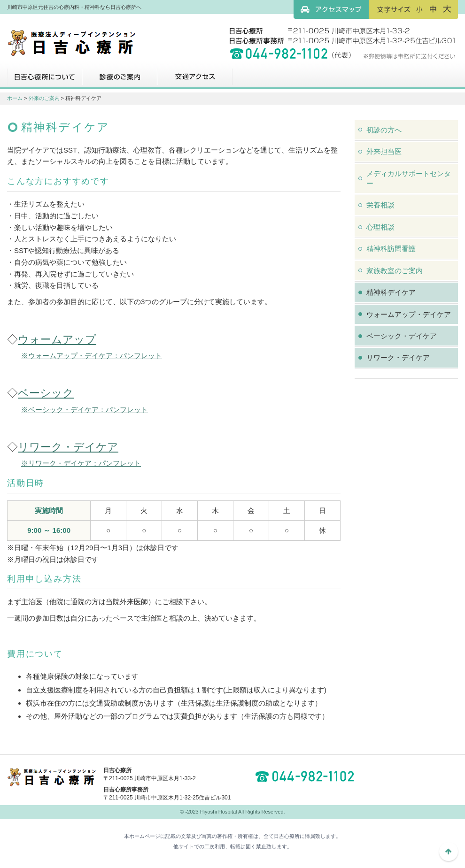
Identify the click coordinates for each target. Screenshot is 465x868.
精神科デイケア (391, 292)
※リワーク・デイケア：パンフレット (81, 463)
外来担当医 (384, 151)
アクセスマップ (331, 9)
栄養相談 (380, 205)
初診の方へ (384, 130)
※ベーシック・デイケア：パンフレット (85, 410)
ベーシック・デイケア (402, 336)
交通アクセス (195, 80)
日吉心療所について (45, 80)
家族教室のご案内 (395, 271)
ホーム (15, 98)
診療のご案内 (120, 80)
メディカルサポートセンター (409, 178)
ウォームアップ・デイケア (409, 314)
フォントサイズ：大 (447, 9)
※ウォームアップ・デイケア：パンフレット (92, 356)
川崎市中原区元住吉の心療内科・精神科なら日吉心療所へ (72, 42)
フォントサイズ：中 (433, 9)
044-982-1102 (308, 776)
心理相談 (380, 227)
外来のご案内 (44, 98)
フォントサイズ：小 (419, 9)
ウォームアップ (57, 339)
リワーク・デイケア (68, 447)
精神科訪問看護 (391, 249)
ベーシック (46, 393)
